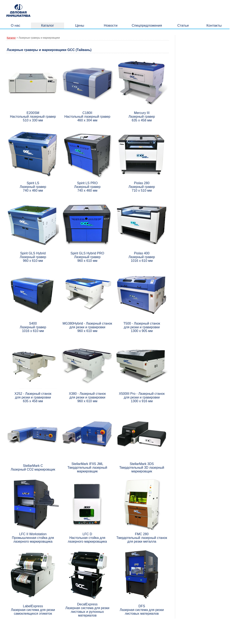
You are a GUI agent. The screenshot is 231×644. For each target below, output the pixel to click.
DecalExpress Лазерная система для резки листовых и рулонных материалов (87, 610)
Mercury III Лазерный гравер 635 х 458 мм (142, 117)
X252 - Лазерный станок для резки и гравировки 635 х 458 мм (33, 397)
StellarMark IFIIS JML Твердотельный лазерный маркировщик (87, 468)
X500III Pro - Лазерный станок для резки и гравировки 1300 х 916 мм (142, 397)
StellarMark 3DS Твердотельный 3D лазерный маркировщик (142, 468)
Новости (111, 25)
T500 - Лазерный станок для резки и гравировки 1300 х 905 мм (142, 327)
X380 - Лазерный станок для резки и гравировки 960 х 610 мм (87, 397)
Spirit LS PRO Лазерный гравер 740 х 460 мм (87, 187)
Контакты (214, 25)
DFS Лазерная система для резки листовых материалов (142, 610)
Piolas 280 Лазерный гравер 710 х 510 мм (142, 187)
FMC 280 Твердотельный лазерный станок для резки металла (142, 538)
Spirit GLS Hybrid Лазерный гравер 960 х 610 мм (33, 257)
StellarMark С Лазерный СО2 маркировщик (33, 468)
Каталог (48, 25)
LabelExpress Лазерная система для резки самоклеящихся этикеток (33, 610)
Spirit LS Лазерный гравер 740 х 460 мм (33, 187)
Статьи (183, 25)
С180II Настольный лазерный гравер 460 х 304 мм (87, 117)
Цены (80, 25)
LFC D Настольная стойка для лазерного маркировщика (87, 538)
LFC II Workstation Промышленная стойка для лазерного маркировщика (33, 538)
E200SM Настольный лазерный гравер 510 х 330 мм (33, 117)
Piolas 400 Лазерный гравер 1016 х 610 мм (142, 257)
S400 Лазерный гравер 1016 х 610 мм (33, 327)
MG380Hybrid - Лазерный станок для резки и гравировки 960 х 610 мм (87, 327)
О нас (15, 25)
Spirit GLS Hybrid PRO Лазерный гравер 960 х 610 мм (87, 257)
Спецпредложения (147, 25)
